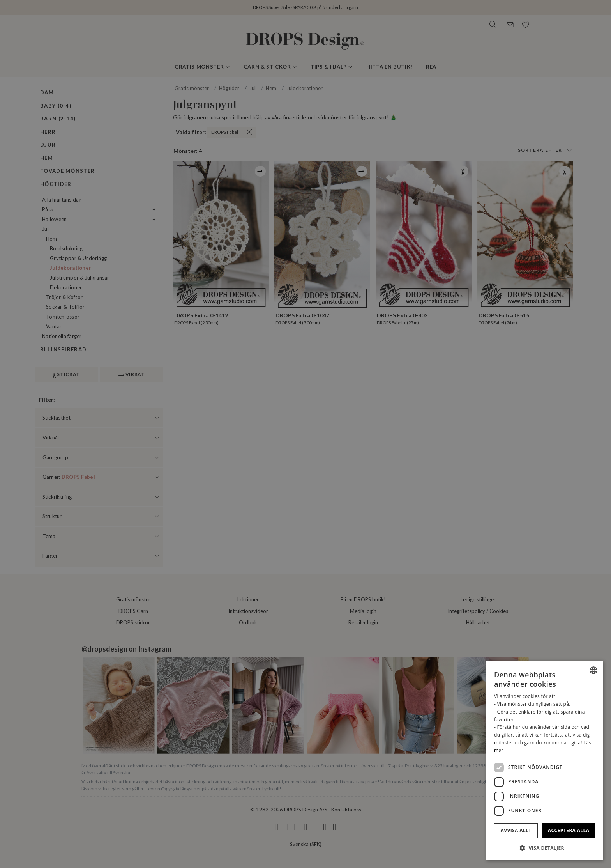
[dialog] (545, 760)
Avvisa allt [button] (516, 830)
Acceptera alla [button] (569, 830)
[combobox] (593, 670)
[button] (545, 848)
